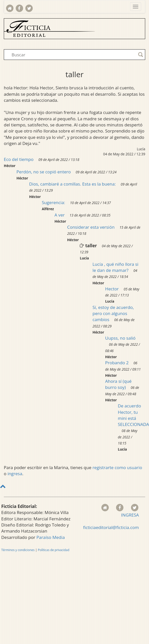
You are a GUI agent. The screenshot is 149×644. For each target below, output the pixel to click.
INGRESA (130, 515)
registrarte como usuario (117, 467)
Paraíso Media (51, 537)
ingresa (15, 474)
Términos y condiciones (18, 550)
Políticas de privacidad (53, 550)
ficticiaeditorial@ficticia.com (111, 527)
